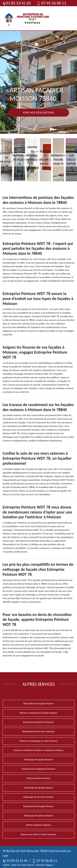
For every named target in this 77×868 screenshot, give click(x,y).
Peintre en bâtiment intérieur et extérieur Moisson (38, 750)
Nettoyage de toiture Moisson (38, 816)
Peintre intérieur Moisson (38, 825)
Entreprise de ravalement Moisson (38, 769)
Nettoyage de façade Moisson (39, 760)
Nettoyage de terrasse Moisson (39, 797)
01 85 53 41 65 (17, 3)
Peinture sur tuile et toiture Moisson (39, 834)
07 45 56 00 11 (51, 3)
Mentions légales (44, 865)
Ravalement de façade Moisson (38, 806)
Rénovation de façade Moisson (39, 704)
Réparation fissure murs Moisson (39, 731)
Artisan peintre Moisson (38, 778)
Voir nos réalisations (38, 113)
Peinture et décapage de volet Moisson (38, 741)
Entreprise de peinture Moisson (38, 722)
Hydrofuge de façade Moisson (38, 788)
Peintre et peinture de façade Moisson (38, 713)
